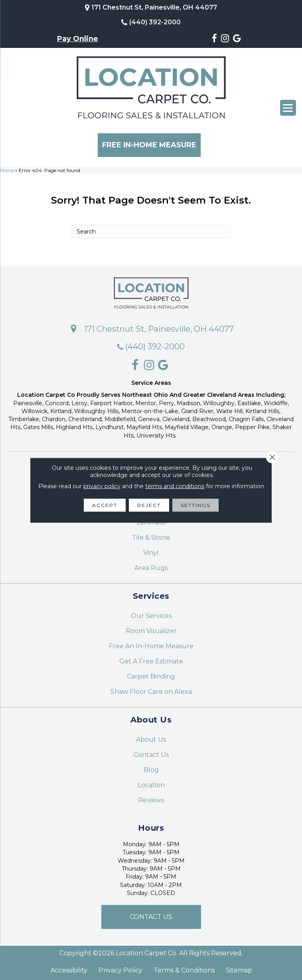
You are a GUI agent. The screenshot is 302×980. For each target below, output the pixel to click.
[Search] (151, 230)
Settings (195, 505)
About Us (151, 738)
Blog (151, 768)
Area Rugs (151, 566)
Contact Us (151, 753)
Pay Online (78, 39)
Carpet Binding (151, 675)
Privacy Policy (120, 969)
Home (7, 168)
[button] (151, 915)
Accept (105, 505)
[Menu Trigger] (288, 108)
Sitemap (239, 969)
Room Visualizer (151, 629)
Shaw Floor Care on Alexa (151, 690)
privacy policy (102, 486)
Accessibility (69, 969)
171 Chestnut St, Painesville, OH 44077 (154, 7)
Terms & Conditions (184, 969)
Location (151, 783)
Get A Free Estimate (151, 660)
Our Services (151, 614)
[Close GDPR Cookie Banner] (272, 457)
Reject (149, 505)
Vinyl (151, 551)
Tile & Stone (151, 536)
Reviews (151, 799)
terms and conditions (175, 486)
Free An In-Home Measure (151, 644)
